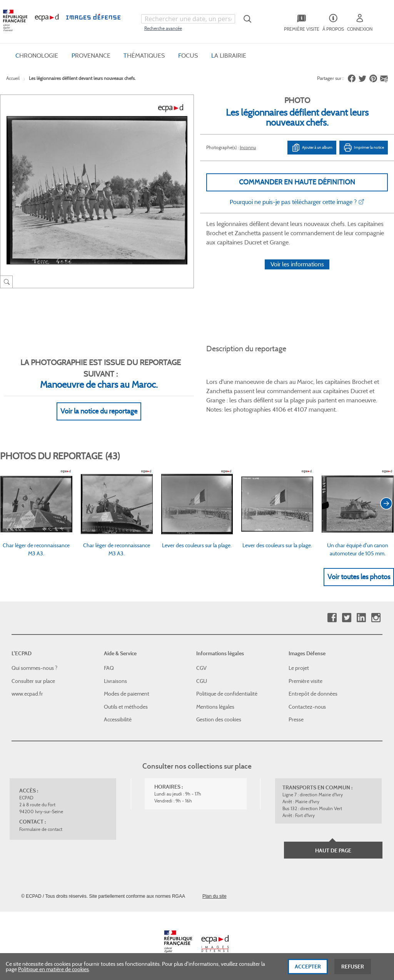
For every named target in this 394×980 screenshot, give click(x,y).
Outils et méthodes (126, 707)
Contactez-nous (307, 707)
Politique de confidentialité (227, 694)
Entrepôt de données (313, 694)
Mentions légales (215, 707)
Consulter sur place (33, 681)
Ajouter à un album (312, 148)
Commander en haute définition (297, 182)
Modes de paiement (127, 694)
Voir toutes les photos (359, 577)
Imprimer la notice (364, 148)
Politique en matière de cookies (53, 973)
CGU (202, 681)
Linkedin (361, 618)
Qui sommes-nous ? (34, 668)
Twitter (346, 618)
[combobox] (188, 19)
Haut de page (333, 850)
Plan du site (215, 896)
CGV (201, 668)
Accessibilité (118, 719)
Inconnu (248, 147)
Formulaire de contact (41, 829)
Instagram (376, 618)
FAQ (109, 668)
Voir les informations (297, 264)
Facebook (332, 618)
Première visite (306, 681)
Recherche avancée (163, 28)
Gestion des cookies (219, 719)
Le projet (299, 668)
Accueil (13, 78)
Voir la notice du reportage (99, 411)
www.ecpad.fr (27, 694)
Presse (296, 719)
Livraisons (115, 681)
